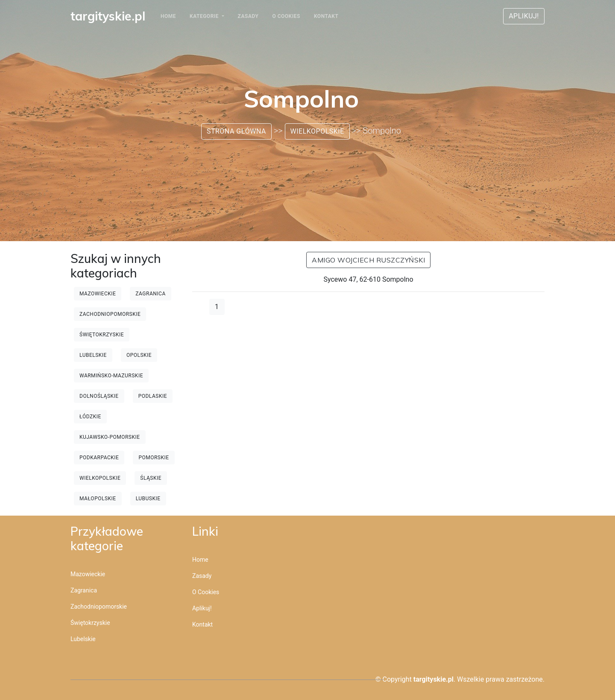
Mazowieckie (98, 294)
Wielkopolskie (317, 131)
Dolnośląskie (99, 396)
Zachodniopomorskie (110, 314)
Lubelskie (93, 355)
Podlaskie (153, 396)
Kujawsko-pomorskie (110, 437)
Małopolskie (98, 499)
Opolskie (139, 355)
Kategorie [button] (205, 16)
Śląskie (151, 478)
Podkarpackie (99, 458)
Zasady (248, 16)
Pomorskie (154, 458)
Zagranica (150, 294)
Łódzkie (90, 417)
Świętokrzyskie (102, 335)
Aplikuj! (524, 16)
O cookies (286, 16)
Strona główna (236, 131)
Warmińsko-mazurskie (111, 376)
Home (168, 16)
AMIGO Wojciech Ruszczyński (368, 260)
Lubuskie (148, 499)
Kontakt (326, 16)
